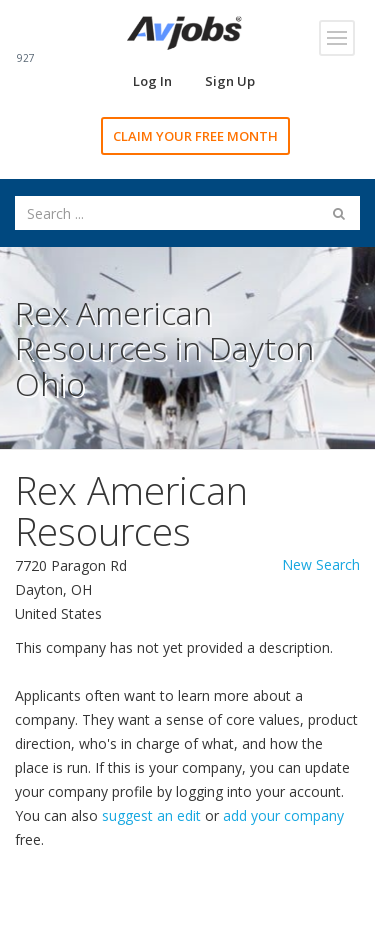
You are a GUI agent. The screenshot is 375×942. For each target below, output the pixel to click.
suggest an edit (151, 815)
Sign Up (230, 81)
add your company (283, 815)
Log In (152, 81)
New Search (321, 564)
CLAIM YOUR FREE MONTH (195, 136)
